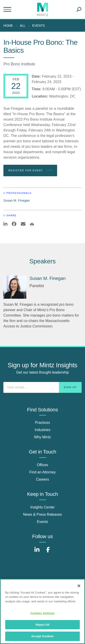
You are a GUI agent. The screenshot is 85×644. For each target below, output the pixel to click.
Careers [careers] (42, 479)
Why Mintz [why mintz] (42, 437)
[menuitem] (9, 26)
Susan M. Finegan (17, 200)
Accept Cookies (42, 636)
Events (39, 26)
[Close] (79, 586)
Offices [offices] (43, 465)
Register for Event (30, 170)
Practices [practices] (43, 423)
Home (8, 26)
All (23, 26)
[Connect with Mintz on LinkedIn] (37, 552)
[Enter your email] (42, 387)
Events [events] (42, 522)
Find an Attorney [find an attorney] (42, 472)
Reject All (42, 625)
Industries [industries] (42, 430)
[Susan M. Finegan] (15, 287)
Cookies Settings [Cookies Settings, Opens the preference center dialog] (43, 613)
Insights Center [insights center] (43, 507)
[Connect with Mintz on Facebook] (48, 552)
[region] (42, 611)
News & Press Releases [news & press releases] (43, 514)
